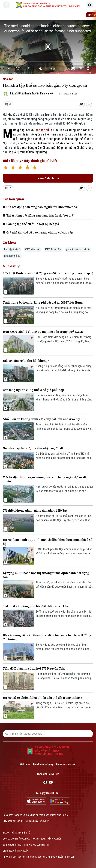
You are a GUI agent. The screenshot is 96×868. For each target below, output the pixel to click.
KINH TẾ (79, 15)
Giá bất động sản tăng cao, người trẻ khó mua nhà (42, 207)
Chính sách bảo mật (66, 764)
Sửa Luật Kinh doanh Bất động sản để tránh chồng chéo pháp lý (48, 273)
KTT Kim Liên (33, 250)
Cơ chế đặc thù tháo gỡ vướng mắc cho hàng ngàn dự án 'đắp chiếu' (46, 479)
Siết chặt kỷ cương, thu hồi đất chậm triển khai (36, 606)
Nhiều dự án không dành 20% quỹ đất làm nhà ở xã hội (42, 419)
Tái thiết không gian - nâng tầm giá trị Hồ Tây (35, 510)
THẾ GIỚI (64, 15)
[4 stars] (27, 168)
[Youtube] (51, 783)
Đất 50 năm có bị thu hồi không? (26, 361)
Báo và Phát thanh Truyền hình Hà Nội (32, 93)
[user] (90, 5)
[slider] (48, 62)
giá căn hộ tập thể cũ (78, 250)
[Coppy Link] (89, 104)
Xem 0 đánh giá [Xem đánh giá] (48, 178)
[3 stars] (20, 168)
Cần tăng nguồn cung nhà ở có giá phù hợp (33, 390)
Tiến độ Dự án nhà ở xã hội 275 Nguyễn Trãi (34, 668)
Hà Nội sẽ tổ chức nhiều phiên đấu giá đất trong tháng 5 (43, 698)
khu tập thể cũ (12, 250)
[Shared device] (82, 104)
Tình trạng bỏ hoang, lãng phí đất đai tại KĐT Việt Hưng (43, 302)
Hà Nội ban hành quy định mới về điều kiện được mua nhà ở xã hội (48, 542)
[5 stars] (35, 168)
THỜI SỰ (37, 15)
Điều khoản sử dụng (43, 764)
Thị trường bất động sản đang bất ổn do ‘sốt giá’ (40, 215)
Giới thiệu (25, 764)
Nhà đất (8, 79)
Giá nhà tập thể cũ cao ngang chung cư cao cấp (40, 232)
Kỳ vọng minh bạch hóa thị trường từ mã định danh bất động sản (46, 575)
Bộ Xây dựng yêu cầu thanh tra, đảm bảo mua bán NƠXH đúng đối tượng (47, 637)
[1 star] (6, 168)
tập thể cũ (43, 130)
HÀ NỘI (50, 15)
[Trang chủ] (25, 15)
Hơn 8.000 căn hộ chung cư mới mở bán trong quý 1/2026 (43, 332)
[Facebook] (45, 783)
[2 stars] (13, 168)
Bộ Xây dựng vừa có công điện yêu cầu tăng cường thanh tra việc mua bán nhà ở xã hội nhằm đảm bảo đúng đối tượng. (64, 647)
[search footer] (7, 734)
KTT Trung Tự (53, 250)
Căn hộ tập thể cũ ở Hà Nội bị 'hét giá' (33, 224)
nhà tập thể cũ (12, 256)
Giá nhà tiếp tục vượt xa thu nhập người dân (34, 448)
